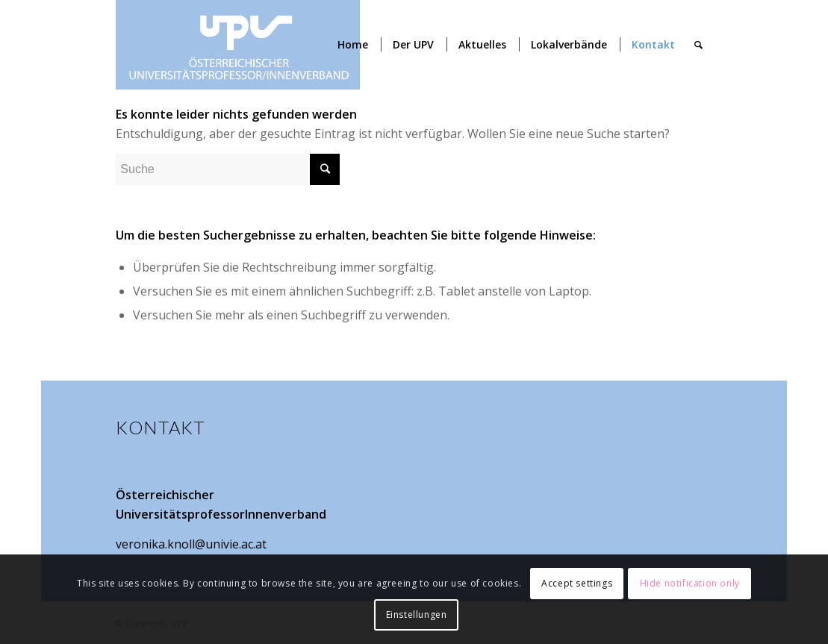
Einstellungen (417, 615)
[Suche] (698, 45)
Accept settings (577, 583)
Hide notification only (690, 583)
